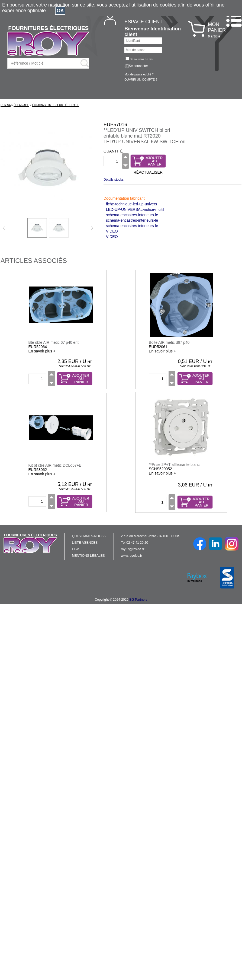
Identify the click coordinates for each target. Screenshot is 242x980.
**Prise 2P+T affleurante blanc (174, 464)
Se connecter (138, 66)
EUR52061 (158, 347)
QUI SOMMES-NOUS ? (89, 536)
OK (60, 11)
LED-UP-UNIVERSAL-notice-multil (135, 209)
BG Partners (138, 600)
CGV (75, 549)
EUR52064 (38, 347)
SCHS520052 (160, 469)
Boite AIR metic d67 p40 (169, 342)
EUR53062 (38, 470)
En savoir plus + (42, 351)
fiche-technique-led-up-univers (131, 204)
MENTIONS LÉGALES (88, 556)
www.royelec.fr (131, 556)
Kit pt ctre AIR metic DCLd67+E (55, 465)
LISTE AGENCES (85, 543)
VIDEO (112, 231)
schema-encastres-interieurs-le (132, 215)
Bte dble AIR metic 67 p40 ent (54, 342)
